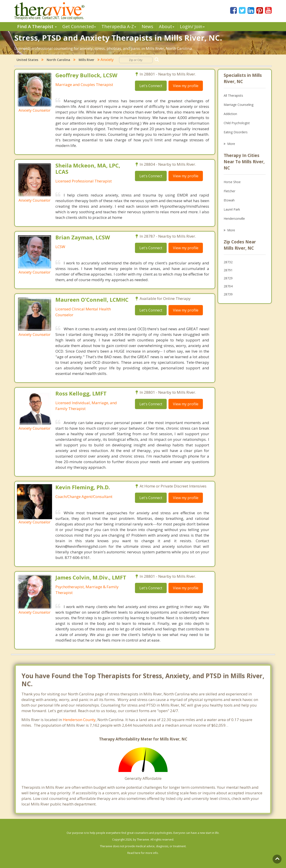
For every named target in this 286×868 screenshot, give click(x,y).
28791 (228, 270)
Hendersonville (234, 219)
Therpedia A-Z (119, 26)
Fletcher (229, 191)
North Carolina (58, 60)
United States (27, 60)
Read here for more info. (143, 853)
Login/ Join (192, 26)
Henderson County (79, 720)
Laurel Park (232, 209)
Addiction (230, 114)
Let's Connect (151, 86)
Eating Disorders (236, 132)
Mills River (86, 60)
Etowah (229, 200)
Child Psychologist (237, 123)
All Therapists (233, 95)
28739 (228, 294)
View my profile (186, 86)
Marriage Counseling (239, 105)
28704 (228, 286)
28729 (228, 278)
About (167, 26)
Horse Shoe (232, 182)
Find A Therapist (37, 26)
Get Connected (79, 26)
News (147, 26)
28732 (228, 262)
